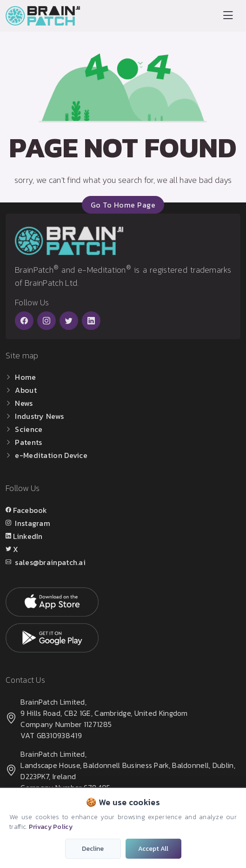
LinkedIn (28, 536)
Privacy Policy (51, 827)
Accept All (153, 849)
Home (25, 377)
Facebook (30, 510)
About (26, 390)
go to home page (123, 205)
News (24, 403)
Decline (93, 849)
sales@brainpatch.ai (50, 562)
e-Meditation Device (51, 455)
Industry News (39, 416)
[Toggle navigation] (228, 16)
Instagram (33, 523)
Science (29, 429)
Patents (28, 442)
